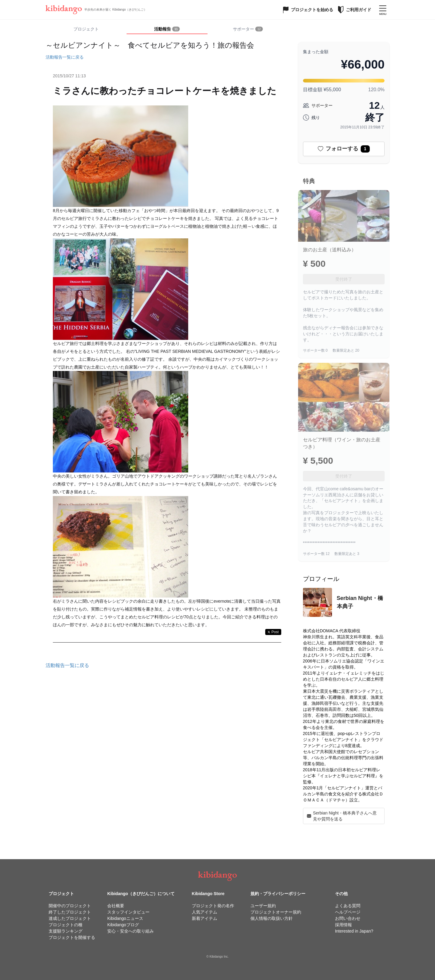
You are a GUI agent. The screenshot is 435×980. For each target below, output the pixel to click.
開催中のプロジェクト (70, 906)
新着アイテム (205, 918)
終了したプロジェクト (70, 912)
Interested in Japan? (354, 931)
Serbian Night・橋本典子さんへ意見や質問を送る (342, 816)
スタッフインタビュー (128, 912)
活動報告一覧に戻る (65, 57)
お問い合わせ (348, 918)
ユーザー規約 (263, 906)
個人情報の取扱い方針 (272, 918)
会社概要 (116, 906)
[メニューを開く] (383, 10)
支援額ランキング (66, 931)
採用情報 (343, 925)
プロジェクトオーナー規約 (276, 912)
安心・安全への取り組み (130, 931)
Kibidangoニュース (125, 918)
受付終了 (344, 279)
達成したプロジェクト (70, 918)
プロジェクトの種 (66, 925)
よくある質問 (348, 906)
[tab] (167, 29)
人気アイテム (205, 912)
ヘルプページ (348, 912)
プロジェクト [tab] (86, 29)
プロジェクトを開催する (72, 937)
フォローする (344, 149)
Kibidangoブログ (123, 925)
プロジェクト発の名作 (213, 906)
